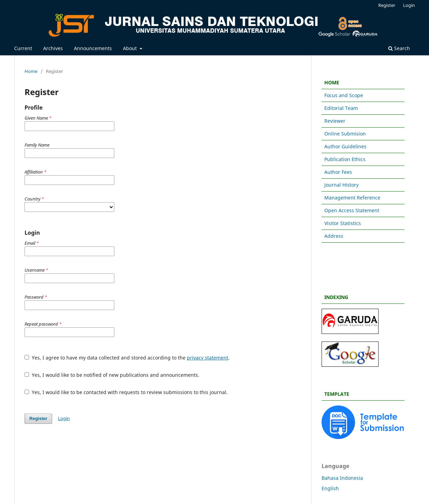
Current (23, 48)
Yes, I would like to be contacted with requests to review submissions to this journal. (126, 392)
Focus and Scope (344, 95)
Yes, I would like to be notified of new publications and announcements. (112, 375)
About (131, 48)
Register (387, 5)
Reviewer (335, 121)
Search (399, 48)
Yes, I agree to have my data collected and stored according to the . (127, 358)
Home (31, 71)
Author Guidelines (345, 146)
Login (409, 5)
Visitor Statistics (343, 223)
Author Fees (338, 172)
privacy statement (208, 358)
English (330, 488)
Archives (53, 48)
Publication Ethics (345, 159)
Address (334, 236)
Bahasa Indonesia (342, 478)
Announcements (93, 48)
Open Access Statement (352, 210)
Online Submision (345, 134)
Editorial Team (341, 108)
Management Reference (352, 198)
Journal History (341, 185)
